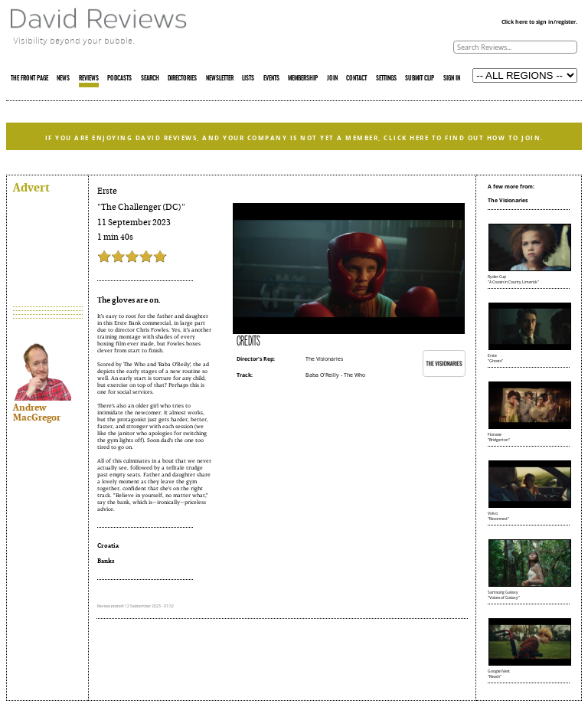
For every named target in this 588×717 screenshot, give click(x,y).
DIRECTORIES (182, 79)
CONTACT (356, 79)
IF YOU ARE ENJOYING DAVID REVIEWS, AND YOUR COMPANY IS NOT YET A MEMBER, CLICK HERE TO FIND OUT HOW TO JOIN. (294, 138)
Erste (107, 191)
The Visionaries (324, 359)
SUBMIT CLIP (420, 79)
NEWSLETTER (220, 79)
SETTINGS (386, 79)
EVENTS (271, 79)
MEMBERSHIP (303, 79)
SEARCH (150, 79)
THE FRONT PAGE (29, 79)
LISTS (248, 79)
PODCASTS (119, 79)
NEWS (63, 79)
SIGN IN (452, 79)
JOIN (332, 79)
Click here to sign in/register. (539, 22)
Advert (31, 187)
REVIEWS (89, 79)
